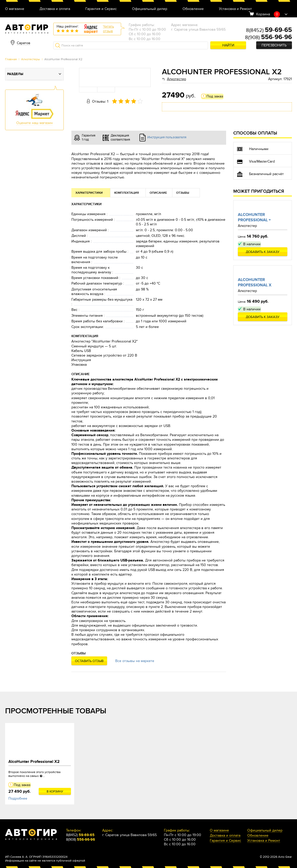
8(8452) (269, 30)
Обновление (193, 9)
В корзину (55, 791)
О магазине (15, 9)
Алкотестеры (31, 59)
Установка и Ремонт (235, 9)
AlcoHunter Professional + (254, 217)
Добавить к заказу (263, 252)
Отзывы (183, 193)
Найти (228, 45)
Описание (158, 193)
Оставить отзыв (89, 661)
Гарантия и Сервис (101, 9)
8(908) (268, 38)
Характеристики (89, 193)
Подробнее (18, 798)
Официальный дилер (150, 9)
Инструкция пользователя (167, 137)
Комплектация (127, 193)
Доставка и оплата (55, 9)
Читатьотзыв (108, 29)
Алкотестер (177, 79)
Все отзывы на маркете (135, 661)
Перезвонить (274, 45)
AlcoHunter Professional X (255, 282)
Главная (11, 59)
